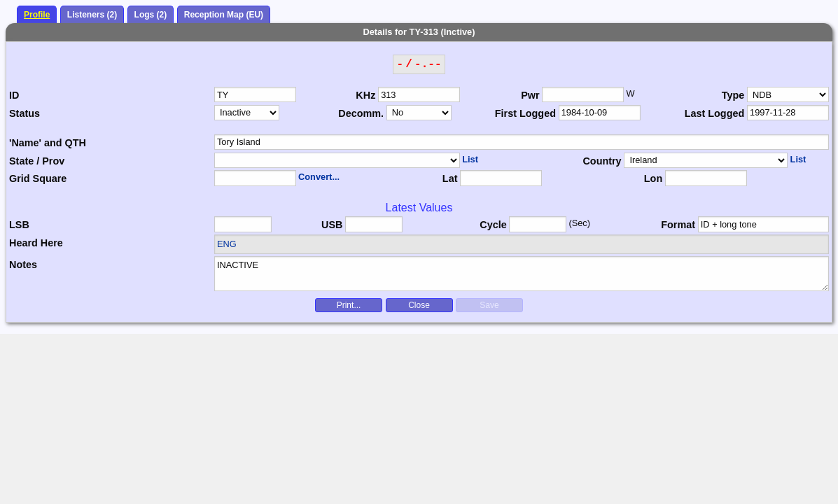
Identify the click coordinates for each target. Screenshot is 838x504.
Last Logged (715, 113)
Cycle (493, 225)
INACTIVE (522, 274)
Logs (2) (151, 15)
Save (489, 305)
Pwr (530, 95)
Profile (37, 15)
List (470, 159)
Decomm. (361, 113)
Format (678, 225)
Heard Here (36, 243)
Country (602, 161)
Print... (349, 305)
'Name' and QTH (48, 143)
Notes (23, 265)
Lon (653, 178)
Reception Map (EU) (224, 15)
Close (419, 305)
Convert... (319, 177)
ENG (227, 244)
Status (25, 113)
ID (14, 95)
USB (332, 225)
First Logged (525, 113)
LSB (19, 225)
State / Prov (37, 161)
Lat (450, 178)
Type (733, 95)
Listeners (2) (92, 15)
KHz (365, 95)
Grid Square (38, 178)
